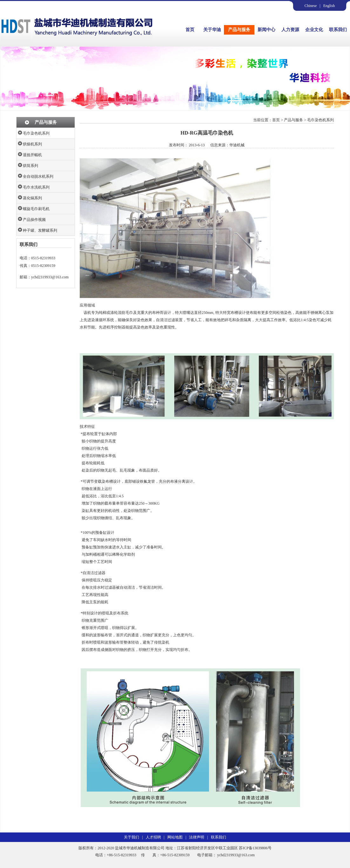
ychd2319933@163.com (50, 277)
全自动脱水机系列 (38, 176)
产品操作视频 (34, 220)
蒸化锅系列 (32, 198)
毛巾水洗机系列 (36, 187)
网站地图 (175, 837)
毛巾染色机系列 (36, 133)
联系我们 (338, 30)
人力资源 (290, 30)
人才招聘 (153, 837)
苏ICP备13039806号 (255, 848)
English (329, 6)
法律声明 (197, 837)
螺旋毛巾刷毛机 (36, 209)
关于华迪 (212, 30)
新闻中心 (266, 30)
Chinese (311, 6)
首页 (190, 30)
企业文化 (314, 30)
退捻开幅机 (32, 155)
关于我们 (131, 837)
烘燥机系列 (32, 144)
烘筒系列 (30, 166)
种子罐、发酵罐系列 (40, 230)
